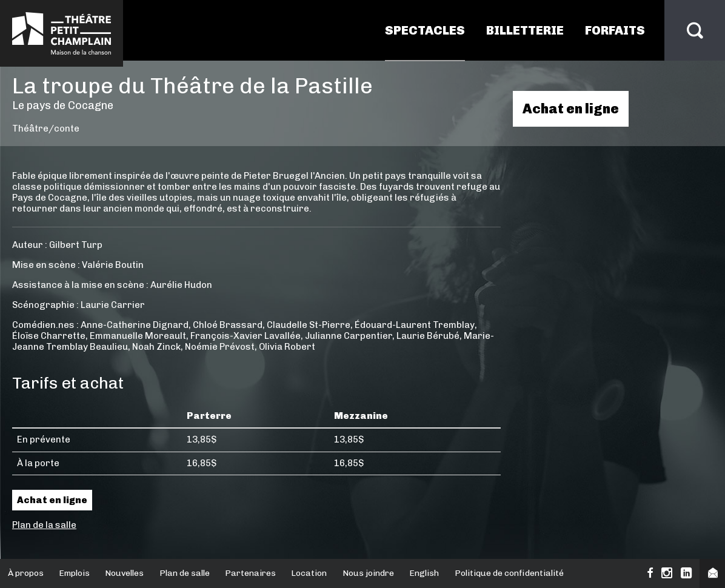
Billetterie (525, 30)
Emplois (74, 573)
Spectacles (425, 30)
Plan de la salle (44, 525)
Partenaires (250, 573)
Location (309, 573)
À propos (26, 573)
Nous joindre (368, 573)
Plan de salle (185, 573)
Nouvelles (124, 573)
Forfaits (615, 30)
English (424, 573)
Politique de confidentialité (509, 573)
